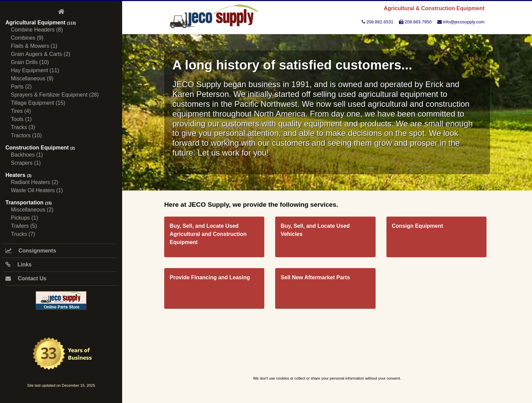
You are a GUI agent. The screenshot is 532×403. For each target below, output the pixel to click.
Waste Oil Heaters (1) (37, 190)
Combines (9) (27, 38)
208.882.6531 (377, 22)
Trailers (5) (24, 226)
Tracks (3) (23, 127)
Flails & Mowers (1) (34, 46)
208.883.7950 (415, 22)
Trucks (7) (23, 234)
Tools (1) (21, 119)
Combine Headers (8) (37, 30)
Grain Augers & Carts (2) (41, 54)
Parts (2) (21, 87)
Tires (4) (21, 111)
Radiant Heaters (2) (35, 182)
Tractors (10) (26, 135)
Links (18, 265)
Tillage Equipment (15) (38, 103)
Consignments (31, 251)
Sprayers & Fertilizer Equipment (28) (55, 95)
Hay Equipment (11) (35, 70)
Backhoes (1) (27, 155)
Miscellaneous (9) (32, 78)
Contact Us (26, 278)
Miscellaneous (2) (32, 210)
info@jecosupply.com (461, 22)
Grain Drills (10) (30, 62)
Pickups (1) (24, 218)
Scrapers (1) (26, 163)
